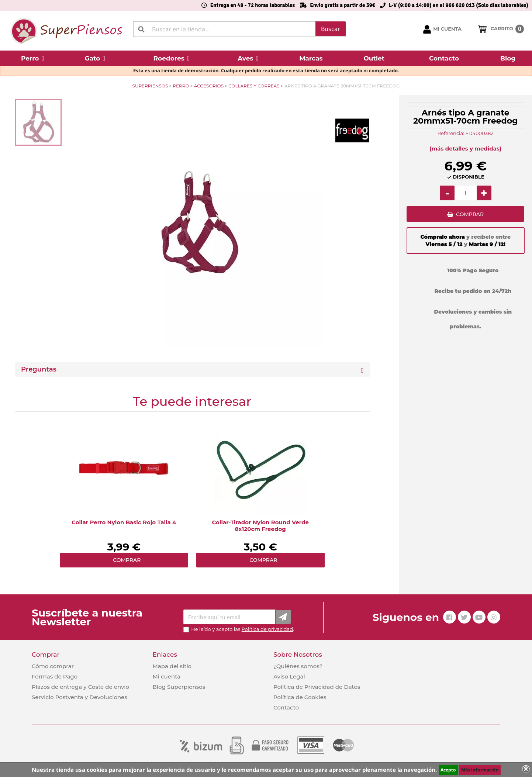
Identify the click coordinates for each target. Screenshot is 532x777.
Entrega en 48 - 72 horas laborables (253, 5)
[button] (32, 58)
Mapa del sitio (172, 666)
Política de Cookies (300, 697)
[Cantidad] (466, 193)
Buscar (331, 29)
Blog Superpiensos (179, 687)
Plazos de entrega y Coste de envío (80, 687)
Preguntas (39, 369)
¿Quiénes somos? (298, 666)
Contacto (286, 707)
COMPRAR (470, 216)
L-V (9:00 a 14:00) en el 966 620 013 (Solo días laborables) (459, 5)
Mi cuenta (166, 676)
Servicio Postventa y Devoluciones (80, 697)
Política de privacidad (267, 629)
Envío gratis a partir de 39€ (343, 5)
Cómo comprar (53, 666)
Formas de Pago (55, 676)
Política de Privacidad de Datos (317, 687)
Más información (480, 770)
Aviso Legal (289, 676)
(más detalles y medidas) (465, 149)
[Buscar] (240, 29)
